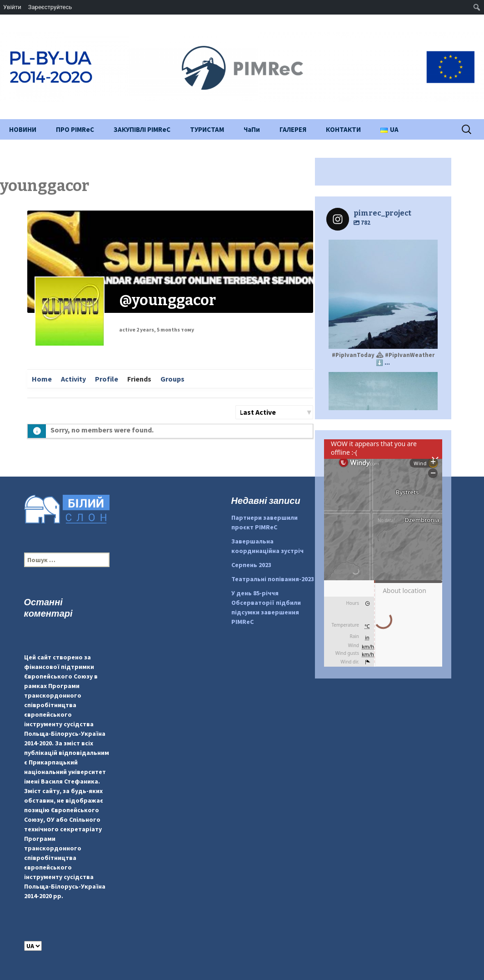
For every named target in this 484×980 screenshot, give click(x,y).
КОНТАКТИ (343, 129)
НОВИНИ (23, 129)
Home (42, 379)
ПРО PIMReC (75, 129)
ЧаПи (252, 129)
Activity (73, 379)
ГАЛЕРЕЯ (293, 129)
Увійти (12, 7)
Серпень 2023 (251, 565)
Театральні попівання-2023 (273, 579)
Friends (139, 379)
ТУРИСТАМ (207, 129)
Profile (107, 379)
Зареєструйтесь (50, 7)
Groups (172, 379)
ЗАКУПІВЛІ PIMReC (142, 129)
